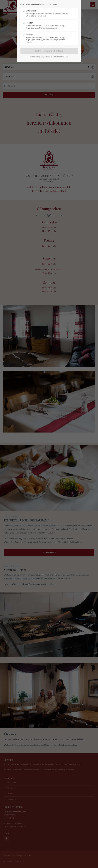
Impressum (45, 57)
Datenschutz (35, 57)
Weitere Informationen (59, 57)
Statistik (48, 38)
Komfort (48, 25)
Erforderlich (48, 13)
